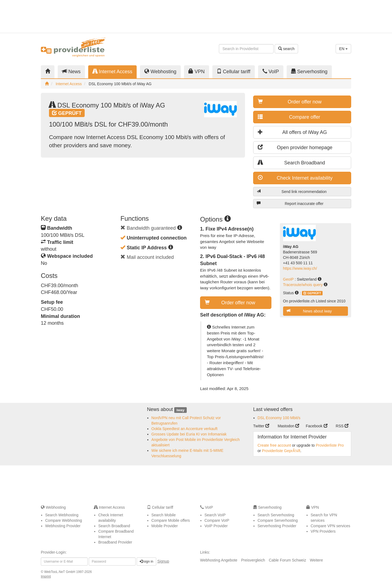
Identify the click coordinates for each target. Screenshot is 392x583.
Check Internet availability (295, 178)
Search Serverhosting (276, 515)
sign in (146, 561)
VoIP (271, 71)
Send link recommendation (292, 191)
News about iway (309, 311)
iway (180, 410)
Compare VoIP (217, 520)
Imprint (46, 576)
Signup (163, 561)
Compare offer (289, 117)
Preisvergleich (253, 560)
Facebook (316, 426)
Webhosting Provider (63, 526)
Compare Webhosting (64, 520)
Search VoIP (215, 515)
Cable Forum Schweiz (287, 560)
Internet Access (112, 71)
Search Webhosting (62, 515)
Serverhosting (309, 71)
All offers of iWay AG (292, 132)
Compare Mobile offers (171, 520)
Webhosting (160, 71)
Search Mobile (164, 515)
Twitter (261, 426)
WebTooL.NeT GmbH (60, 572)
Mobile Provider (165, 526)
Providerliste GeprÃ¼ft (281, 451)
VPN (197, 71)
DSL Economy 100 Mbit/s (279, 418)
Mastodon (288, 426)
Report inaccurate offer (290, 203)
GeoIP (289, 279)
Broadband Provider (115, 542)
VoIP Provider (216, 526)
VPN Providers (323, 531)
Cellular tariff (234, 71)
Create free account (274, 445)
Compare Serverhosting (278, 520)
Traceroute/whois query (304, 285)
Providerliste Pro (330, 445)
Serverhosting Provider (277, 526)
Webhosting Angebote (219, 560)
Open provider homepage (295, 147)
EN (343, 49)
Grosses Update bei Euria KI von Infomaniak (189, 434)
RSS (342, 426)
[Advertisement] (302, 16)
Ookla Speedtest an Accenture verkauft (184, 429)
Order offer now (290, 102)
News (71, 71)
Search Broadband (291, 163)
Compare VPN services (330, 526)
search (286, 49)
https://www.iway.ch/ (300, 268)
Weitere (316, 560)
